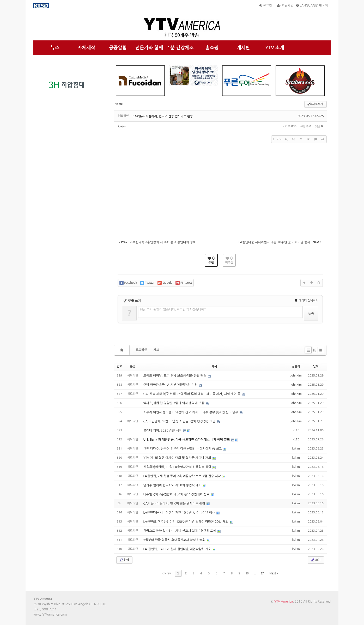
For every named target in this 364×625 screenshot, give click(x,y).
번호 (120, 366)
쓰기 (315, 560)
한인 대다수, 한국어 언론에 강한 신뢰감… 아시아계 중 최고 (183, 449)
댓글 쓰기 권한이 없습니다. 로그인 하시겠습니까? (173, 310)
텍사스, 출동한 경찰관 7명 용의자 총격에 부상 (174, 403)
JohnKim (296, 376)
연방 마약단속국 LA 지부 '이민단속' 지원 (171, 385)
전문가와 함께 (149, 48)
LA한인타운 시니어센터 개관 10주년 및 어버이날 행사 (180, 513)
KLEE (296, 430)
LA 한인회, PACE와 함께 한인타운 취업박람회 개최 (178, 549)
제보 (157, 350)
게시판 (243, 48)
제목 (214, 366)
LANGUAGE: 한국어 (312, 5)
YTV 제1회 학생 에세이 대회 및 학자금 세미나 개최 (178, 458)
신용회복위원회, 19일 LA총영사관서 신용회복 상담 (178, 467)
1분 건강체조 (181, 48)
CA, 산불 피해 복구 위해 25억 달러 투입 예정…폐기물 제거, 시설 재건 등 (192, 394)
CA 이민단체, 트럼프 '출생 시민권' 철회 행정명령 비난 (180, 421)
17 (262, 573)
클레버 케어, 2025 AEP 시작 (163, 430)
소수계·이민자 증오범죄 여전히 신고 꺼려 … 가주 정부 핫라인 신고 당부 (191, 412)
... (255, 573)
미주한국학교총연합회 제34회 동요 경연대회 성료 (177, 494)
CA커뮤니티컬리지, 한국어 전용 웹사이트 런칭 (163, 116)
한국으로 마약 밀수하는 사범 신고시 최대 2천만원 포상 (180, 531)
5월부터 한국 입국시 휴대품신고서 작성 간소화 (175, 540)
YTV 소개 (275, 48)
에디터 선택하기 (307, 301)
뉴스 (55, 48)
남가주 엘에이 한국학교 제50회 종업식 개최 (173, 485)
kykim (122, 126)
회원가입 (285, 5)
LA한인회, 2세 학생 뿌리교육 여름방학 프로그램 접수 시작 (183, 476)
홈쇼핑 (212, 48)
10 (247, 573)
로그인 (266, 5)
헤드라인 (141, 350)
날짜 (316, 366)
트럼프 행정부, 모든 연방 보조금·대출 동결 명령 (175, 376)
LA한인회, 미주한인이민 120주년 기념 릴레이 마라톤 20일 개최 (186, 522)
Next (274, 573)
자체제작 (87, 48)
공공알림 (118, 48)
